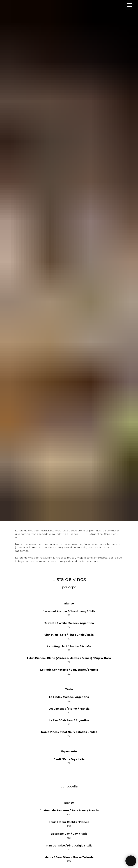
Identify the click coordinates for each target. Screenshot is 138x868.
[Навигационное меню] (129, 5)
